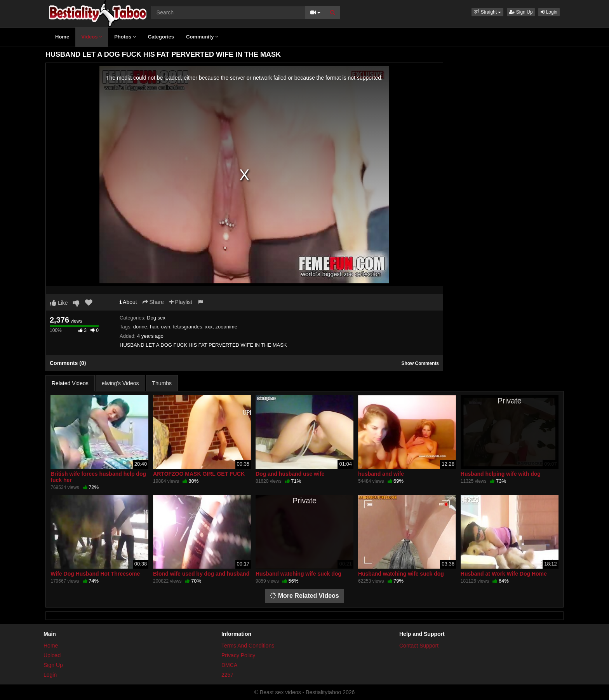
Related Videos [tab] (70, 383)
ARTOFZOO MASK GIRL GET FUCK (199, 474)
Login (549, 12)
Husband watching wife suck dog (298, 574)
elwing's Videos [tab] (120, 383)
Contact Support (419, 646)
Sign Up (521, 12)
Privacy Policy (238, 655)
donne (140, 327)
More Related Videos (304, 596)
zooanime (226, 327)
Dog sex (156, 318)
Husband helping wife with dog (501, 474)
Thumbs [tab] (162, 383)
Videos (92, 37)
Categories (161, 37)
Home (62, 37)
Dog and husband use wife (290, 474)
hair (154, 327)
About (128, 302)
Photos (125, 37)
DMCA (229, 665)
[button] (487, 12)
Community (202, 37)
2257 (227, 675)
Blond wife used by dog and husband (201, 574)
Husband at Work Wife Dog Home (504, 574)
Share (153, 302)
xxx (209, 327)
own (165, 327)
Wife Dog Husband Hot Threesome (95, 574)
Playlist (181, 302)
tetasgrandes (187, 327)
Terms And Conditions (248, 646)
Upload (52, 655)
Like (59, 303)
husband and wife (381, 474)
